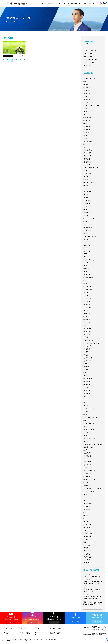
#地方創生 (87, 195)
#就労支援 (87, 388)
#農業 (85, 266)
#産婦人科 (87, 391)
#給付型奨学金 (88, 150)
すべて (85, 48)
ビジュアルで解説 (89, 62)
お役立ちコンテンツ (90, 51)
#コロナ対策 (87, 536)
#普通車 (86, 135)
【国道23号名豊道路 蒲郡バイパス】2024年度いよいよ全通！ (93, 582)
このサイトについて (38, 633)
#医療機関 (87, 159)
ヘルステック (88, 468)
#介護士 (86, 138)
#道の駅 (86, 370)
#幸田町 (86, 352)
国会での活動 (88, 54)
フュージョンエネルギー (91, 417)
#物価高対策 (87, 456)
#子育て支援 (87, 474)
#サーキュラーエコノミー (91, 105)
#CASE (86, 420)
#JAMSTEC (87, 203)
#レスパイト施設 (89, 290)
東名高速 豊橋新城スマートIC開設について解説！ (93, 590)
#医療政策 (87, 245)
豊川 (85, 396)
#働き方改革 (87, 162)
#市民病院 (87, 515)
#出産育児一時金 (89, 429)
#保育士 (86, 435)
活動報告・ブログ (76, 3)
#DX (85, 257)
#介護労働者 (87, 200)
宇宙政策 (86, 132)
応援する (85, 3)
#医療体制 (87, 239)
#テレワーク (87, 316)
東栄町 (86, 450)
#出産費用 (87, 301)
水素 (85, 82)
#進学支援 (87, 405)
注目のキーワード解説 (90, 59)
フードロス (87, 322)
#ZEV (85, 189)
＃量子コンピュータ (90, 236)
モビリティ (87, 563)
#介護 (85, 171)
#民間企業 (87, 414)
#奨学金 (86, 180)
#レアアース (87, 432)
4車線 (85, 209)
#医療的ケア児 (88, 447)
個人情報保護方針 (53, 633)
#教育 (85, 221)
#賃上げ (86, 97)
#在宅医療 (87, 477)
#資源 (85, 108)
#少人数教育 (87, 465)
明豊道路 (86, 269)
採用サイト (92, 3)
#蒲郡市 (86, 233)
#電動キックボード (89, 79)
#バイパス (87, 251)
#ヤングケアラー (89, 408)
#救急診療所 (87, 453)
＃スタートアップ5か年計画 (92, 168)
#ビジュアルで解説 (89, 471)
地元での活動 (88, 57)
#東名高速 (87, 554)
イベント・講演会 (22, 633)
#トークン (87, 512)
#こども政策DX (88, 278)
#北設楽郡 (87, 560)
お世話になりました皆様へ (93, 576)
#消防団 (86, 518)
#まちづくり (87, 206)
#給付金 (86, 355)
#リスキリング (88, 524)
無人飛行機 (87, 313)
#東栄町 (86, 441)
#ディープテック (89, 462)
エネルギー (87, 542)
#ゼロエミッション (89, 218)
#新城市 (86, 111)
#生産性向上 (87, 192)
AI (84, 144)
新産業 (86, 399)
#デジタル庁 (87, 346)
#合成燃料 (87, 382)
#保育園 (86, 85)
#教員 (85, 494)
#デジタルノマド (89, 483)
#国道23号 (87, 367)
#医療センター (88, 394)
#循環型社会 (87, 361)
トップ (44, 3)
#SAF (85, 325)
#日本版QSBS (88, 141)
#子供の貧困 (87, 153)
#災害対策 (87, 129)
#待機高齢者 (87, 349)
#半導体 (86, 337)
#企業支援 (87, 486)
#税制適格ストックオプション (93, 444)
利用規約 (49, 637)
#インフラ (87, 281)
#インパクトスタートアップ (92, 489)
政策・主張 (60, 3)
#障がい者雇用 (88, 298)
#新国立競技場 (88, 227)
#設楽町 (86, 500)
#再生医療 (87, 334)
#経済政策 (87, 126)
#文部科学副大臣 (89, 533)
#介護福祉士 (87, 230)
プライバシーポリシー (39, 637)
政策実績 (67, 3)
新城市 (86, 364)
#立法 (85, 242)
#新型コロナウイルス (90, 503)
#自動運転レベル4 (89, 480)
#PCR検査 (87, 177)
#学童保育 (87, 506)
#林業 (85, 402)
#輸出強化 (87, 91)
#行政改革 (87, 120)
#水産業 (86, 296)
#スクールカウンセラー (91, 438)
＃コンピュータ (88, 340)
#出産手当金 (87, 331)
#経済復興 (87, 385)
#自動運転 (87, 99)
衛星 (85, 373)
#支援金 (86, 215)
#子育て (86, 248)
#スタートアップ (89, 492)
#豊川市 (86, 293)
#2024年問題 (88, 307)
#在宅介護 (87, 319)
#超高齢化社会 (88, 379)
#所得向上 (87, 545)
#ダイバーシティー (89, 358)
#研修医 (86, 548)
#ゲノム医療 (87, 174)
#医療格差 (87, 509)
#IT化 (85, 376)
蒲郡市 (86, 426)
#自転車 (86, 197)
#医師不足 (87, 275)
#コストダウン (88, 102)
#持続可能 (87, 521)
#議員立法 (87, 212)
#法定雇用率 (87, 328)
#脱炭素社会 (87, 557)
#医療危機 (87, 304)
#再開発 (86, 459)
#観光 (85, 123)
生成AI (86, 310)
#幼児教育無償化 (89, 117)
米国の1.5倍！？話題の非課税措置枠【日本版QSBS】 (93, 603)
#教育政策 (87, 527)
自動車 (86, 114)
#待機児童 (87, 539)
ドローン (86, 530)
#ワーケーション (89, 183)
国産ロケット (88, 224)
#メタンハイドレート (90, 423)
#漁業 (85, 284)
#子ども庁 (87, 88)
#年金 (85, 497)
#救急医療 (87, 94)
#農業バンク (87, 156)
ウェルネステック (89, 260)
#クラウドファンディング (91, 343)
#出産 (85, 272)
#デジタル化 (87, 287)
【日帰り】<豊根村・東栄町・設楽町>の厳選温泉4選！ (93, 596)
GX (84, 147)
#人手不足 (87, 165)
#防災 (85, 551)
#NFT (85, 254)
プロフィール (51, 3)
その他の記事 (88, 65)
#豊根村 (86, 411)
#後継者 (86, 186)
